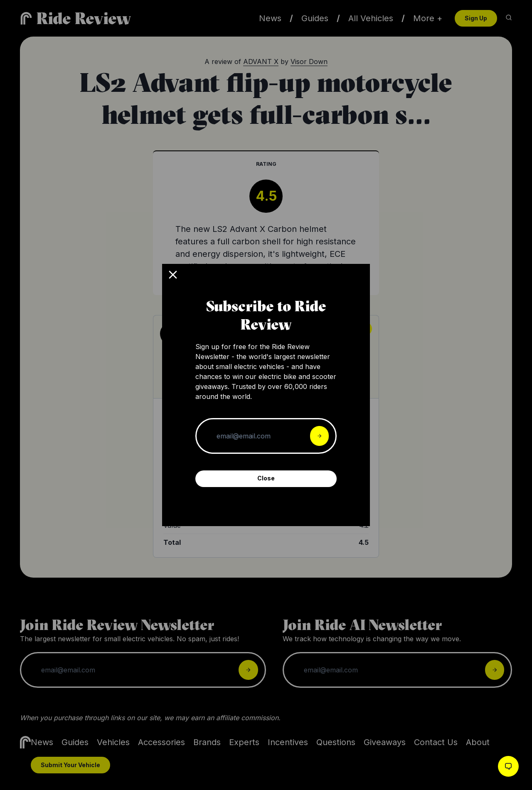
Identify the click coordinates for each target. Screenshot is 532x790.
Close (266, 478)
